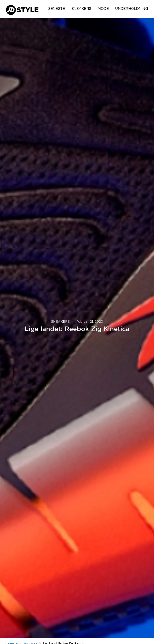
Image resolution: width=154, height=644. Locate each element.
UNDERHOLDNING (132, 9)
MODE (103, 9)
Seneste (56, 9)
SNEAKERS (81, 9)
